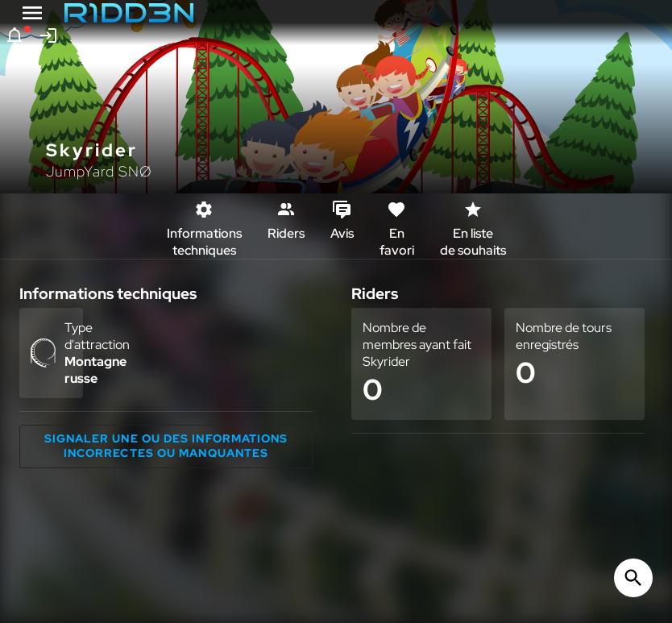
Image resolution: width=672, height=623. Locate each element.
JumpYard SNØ (99, 171)
